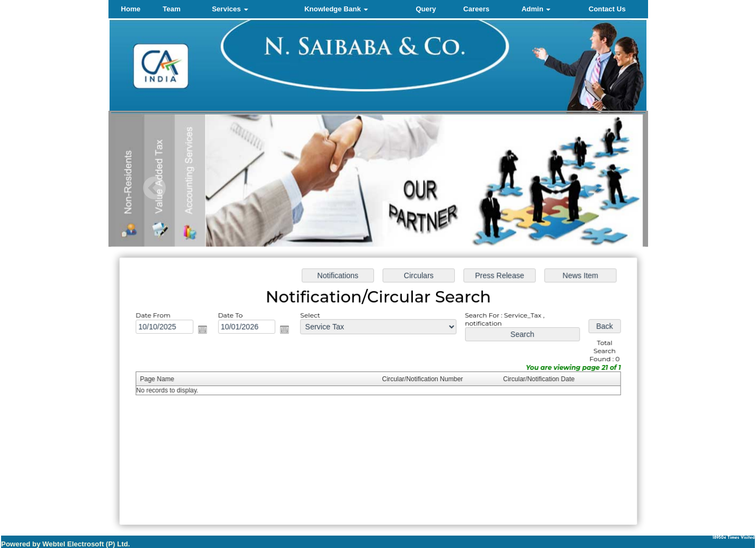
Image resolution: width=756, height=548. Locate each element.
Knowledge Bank (336, 9)
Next (596, 188)
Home (131, 9)
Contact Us (607, 9)
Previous (155, 188)
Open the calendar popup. (205, 330)
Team (172, 9)
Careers (476, 9)
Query (426, 9)
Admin (536, 9)
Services (230, 9)
